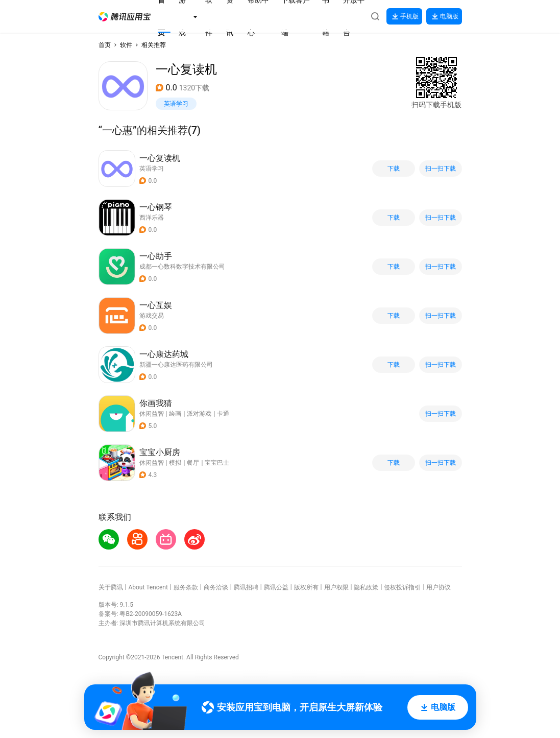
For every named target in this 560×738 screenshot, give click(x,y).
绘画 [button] (175, 414)
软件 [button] (126, 45)
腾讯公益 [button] (276, 587)
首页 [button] (105, 45)
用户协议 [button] (439, 587)
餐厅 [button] (193, 463)
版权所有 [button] (306, 587)
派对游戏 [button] (199, 414)
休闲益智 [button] (152, 414)
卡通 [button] (223, 414)
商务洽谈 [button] (216, 587)
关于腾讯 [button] (111, 587)
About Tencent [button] (148, 587)
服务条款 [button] (186, 587)
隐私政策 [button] (366, 587)
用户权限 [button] (336, 587)
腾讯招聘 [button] (246, 587)
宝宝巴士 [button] (217, 463)
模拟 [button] (175, 463)
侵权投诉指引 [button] (402, 587)
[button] (125, 17)
